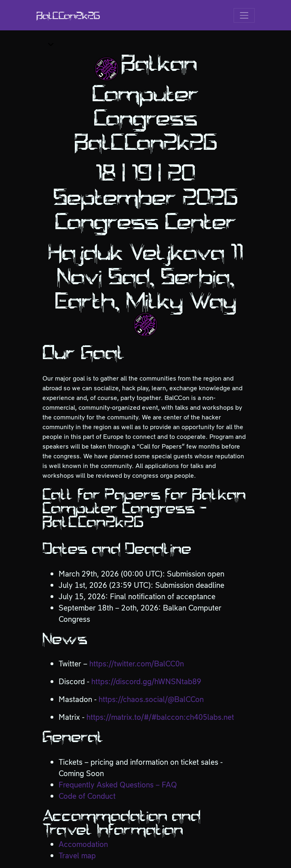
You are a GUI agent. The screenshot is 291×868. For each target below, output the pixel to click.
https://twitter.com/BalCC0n (137, 664)
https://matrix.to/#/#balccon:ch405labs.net (160, 717)
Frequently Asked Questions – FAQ (118, 785)
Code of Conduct (87, 796)
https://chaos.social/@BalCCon (151, 699)
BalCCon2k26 (68, 15)
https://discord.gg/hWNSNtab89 (146, 682)
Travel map (77, 856)
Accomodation (83, 844)
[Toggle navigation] (244, 15)
